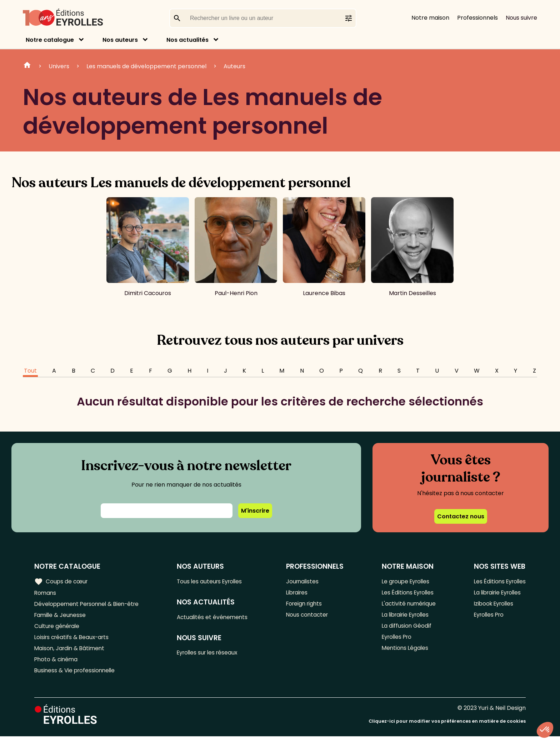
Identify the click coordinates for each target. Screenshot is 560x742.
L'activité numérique (408, 605)
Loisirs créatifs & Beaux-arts (73, 640)
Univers (59, 66)
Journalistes (304, 581)
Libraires (299, 593)
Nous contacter (309, 617)
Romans (46, 593)
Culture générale (58, 629)
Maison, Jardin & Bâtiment (71, 652)
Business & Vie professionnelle (76, 676)
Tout (30, 371)
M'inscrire (255, 511)
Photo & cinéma (57, 664)
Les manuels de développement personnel (146, 66)
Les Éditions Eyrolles (407, 593)
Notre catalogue (50, 40)
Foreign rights (307, 605)
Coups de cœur (62, 582)
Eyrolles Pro (396, 640)
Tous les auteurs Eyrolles (214, 581)
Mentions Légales (404, 652)
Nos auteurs (120, 40)
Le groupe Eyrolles (405, 581)
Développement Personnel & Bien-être (89, 605)
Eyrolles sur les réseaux (212, 654)
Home (27, 66)
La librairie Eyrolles (405, 617)
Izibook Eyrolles (492, 605)
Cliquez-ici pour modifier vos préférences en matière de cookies (447, 727)
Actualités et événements (216, 618)
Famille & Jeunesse (61, 617)
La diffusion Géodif (405, 629)
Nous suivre (521, 18)
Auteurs (234, 66)
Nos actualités (187, 40)
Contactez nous (461, 516)
